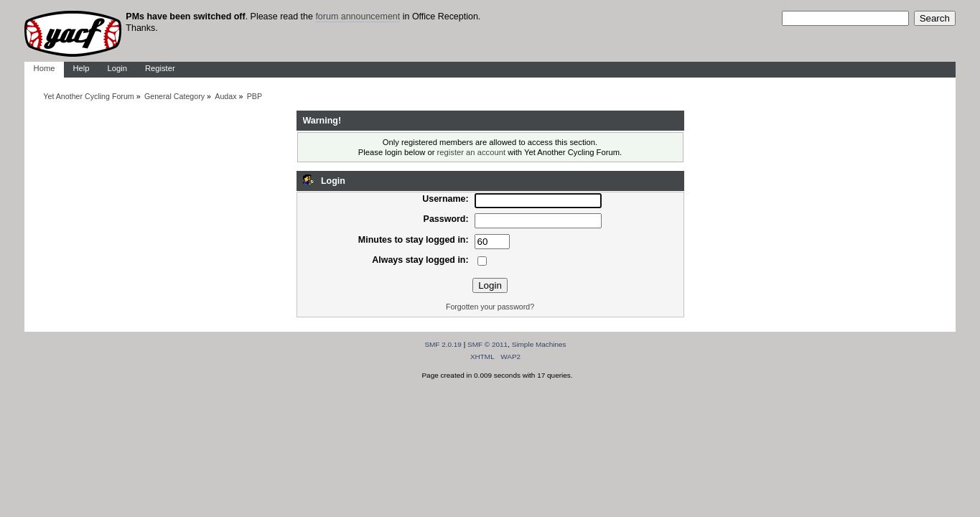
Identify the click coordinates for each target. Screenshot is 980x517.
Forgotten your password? (490, 307)
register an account (471, 152)
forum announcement (358, 17)
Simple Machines (539, 344)
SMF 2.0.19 (443, 344)
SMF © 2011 (487, 344)
